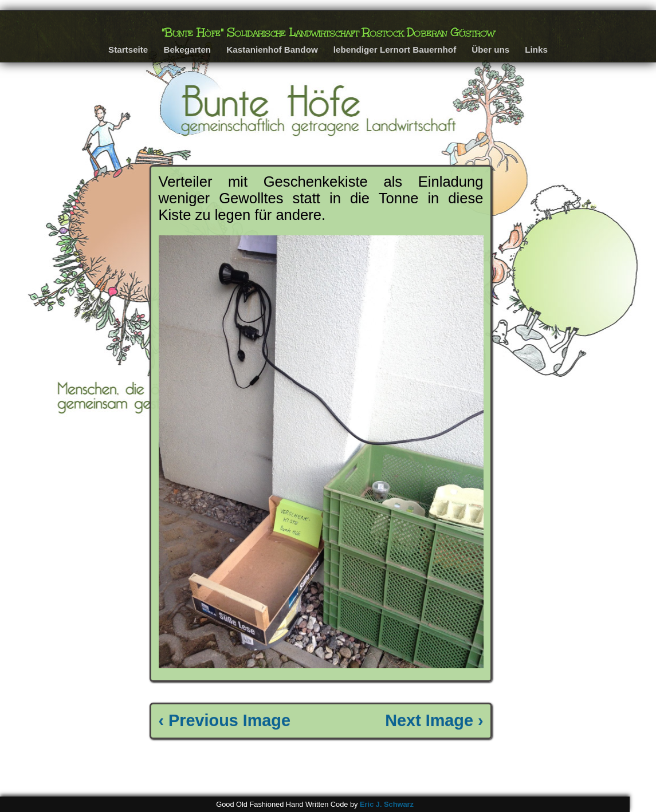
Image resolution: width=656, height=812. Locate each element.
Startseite (128, 50)
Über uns (490, 50)
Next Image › (434, 720)
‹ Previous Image (225, 720)
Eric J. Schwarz (387, 804)
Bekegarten (187, 50)
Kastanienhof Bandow (272, 50)
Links (536, 50)
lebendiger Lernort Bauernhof (395, 50)
